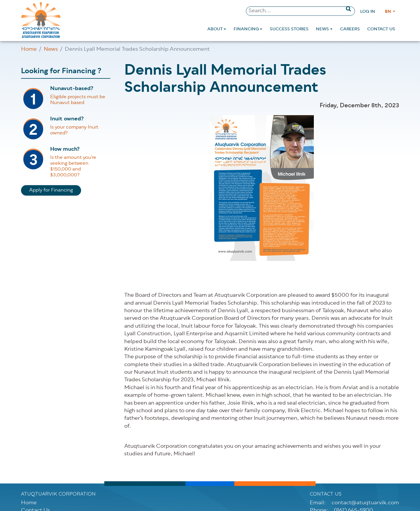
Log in (368, 12)
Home (29, 50)
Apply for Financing (51, 190)
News (51, 50)
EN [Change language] (388, 12)
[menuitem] (217, 29)
